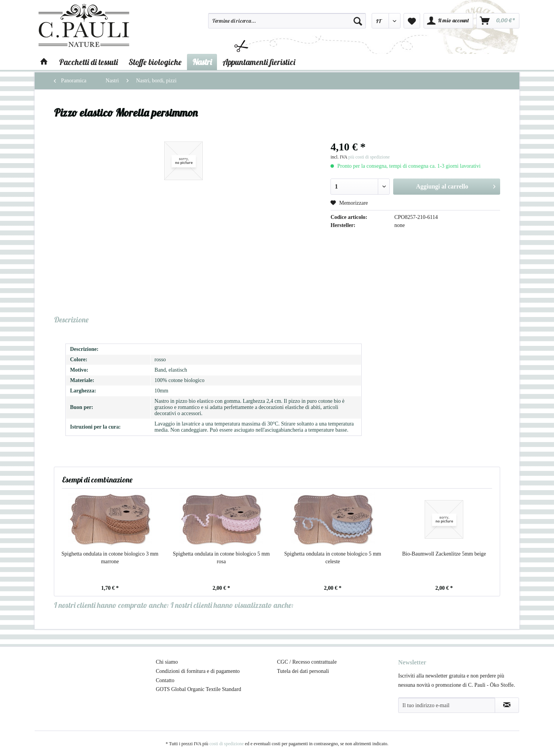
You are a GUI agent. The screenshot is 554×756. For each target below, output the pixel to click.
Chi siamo (167, 662)
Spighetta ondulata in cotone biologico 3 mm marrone (110, 558)
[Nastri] (202, 62)
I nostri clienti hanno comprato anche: (111, 605)
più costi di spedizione (369, 157)
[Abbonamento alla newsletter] (507, 705)
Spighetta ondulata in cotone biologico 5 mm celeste (333, 558)
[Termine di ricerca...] (287, 21)
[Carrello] (498, 21)
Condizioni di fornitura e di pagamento (198, 671)
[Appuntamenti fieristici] (259, 62)
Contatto (165, 680)
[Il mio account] (448, 21)
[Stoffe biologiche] (155, 62)
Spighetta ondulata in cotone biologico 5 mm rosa (221, 558)
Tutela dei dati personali (303, 671)
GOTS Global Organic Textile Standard (199, 689)
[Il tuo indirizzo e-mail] (447, 705)
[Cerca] (358, 21)
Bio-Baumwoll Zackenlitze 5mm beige (444, 554)
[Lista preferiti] (412, 21)
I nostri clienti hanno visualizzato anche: (232, 605)
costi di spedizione (226, 744)
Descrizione (71, 320)
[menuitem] (287, 24)
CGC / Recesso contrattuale (307, 662)
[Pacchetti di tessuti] (88, 62)
